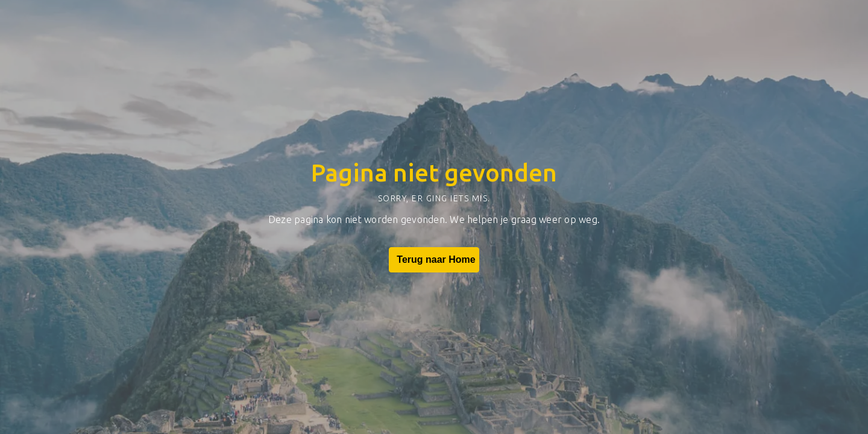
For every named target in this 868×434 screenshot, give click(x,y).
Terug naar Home (434, 260)
